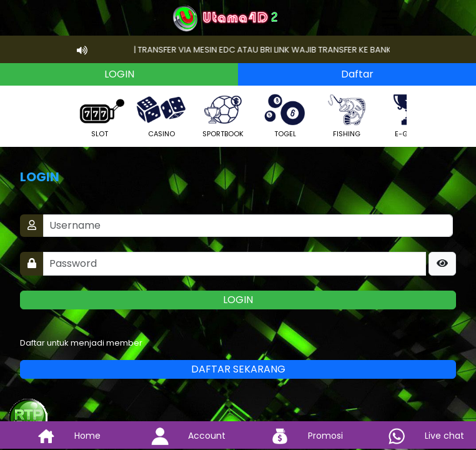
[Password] (235, 264)
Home (59, 436)
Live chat (416, 436)
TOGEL (285, 115)
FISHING (347, 115)
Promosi (297, 436)
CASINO (161, 115)
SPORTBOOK (223, 115)
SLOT (99, 115)
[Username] (248, 226)
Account (179, 436)
